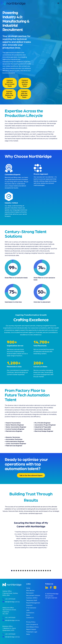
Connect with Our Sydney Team (25, 83)
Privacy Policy (31, 622)
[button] (58, 3)
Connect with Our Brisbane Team (24, 94)
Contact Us (30, 617)
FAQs (28, 634)
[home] (13, 3)
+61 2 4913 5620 (10, 599)
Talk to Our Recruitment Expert (31, 475)
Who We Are (30, 590)
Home (28, 588)
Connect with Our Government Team (10, 83)
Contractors (30, 613)
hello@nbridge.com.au (12, 602)
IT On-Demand (31, 608)
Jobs (28, 610)
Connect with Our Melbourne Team (9, 94)
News (28, 615)
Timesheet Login (32, 632)
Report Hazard (31, 629)
